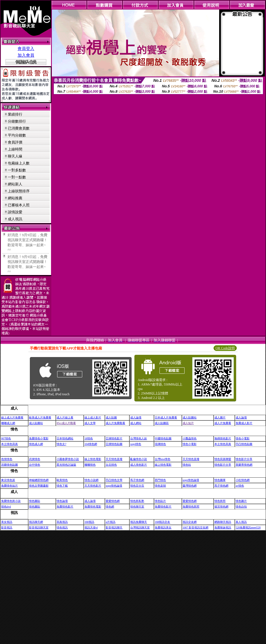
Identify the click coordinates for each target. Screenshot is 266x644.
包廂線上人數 (19, 163)
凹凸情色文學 (114, 480)
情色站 (187, 465)
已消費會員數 (19, 128)
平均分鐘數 (17, 135)
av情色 (240, 486)
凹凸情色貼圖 (244, 444)
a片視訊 (110, 522)
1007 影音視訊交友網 (196, 527)
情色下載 (62, 486)
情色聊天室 (137, 507)
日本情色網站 (65, 438)
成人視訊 (15, 219)
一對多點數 (17, 170)
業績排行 (15, 114)
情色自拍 (241, 507)
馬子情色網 (137, 480)
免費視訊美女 (163, 527)
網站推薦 (15, 198)
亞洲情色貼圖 (114, 444)
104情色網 (91, 444)
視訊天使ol (91, 527)
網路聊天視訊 (223, 522)
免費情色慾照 (191, 507)
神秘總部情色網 (39, 480)
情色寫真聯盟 (223, 459)
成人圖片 (220, 417)
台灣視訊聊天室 (140, 527)
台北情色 (111, 465)
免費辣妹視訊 (223, 527)
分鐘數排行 (17, 121)
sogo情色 (136, 444)
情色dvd (6, 507)
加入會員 (26, 55)
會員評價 (15, 142)
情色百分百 (137, 486)
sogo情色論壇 (191, 480)
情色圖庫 (220, 480)
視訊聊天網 (36, 522)
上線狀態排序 (19, 191)
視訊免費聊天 (139, 522)
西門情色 (160, 480)
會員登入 (26, 49)
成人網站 (136, 423)
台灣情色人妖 (139, 438)
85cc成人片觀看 (66, 423)
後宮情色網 (221, 507)
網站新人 (15, 184)
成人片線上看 (65, 417)
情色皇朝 (160, 486)
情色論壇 (62, 501)
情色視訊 (62, 527)
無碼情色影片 (223, 438)
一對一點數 (17, 177)
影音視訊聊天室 (39, 527)
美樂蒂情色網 (244, 465)
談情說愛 (15, 212)
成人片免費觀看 (115, 423)
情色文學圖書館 (39, 486)
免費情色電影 (93, 507)
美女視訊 (7, 522)
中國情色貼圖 (163, 438)
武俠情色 (35, 459)
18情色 (89, 438)
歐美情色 (62, 480)
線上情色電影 (93, 459)
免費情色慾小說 (11, 501)
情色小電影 (243, 438)
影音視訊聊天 (114, 527)
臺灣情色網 (190, 486)
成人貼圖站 (190, 417)
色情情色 (7, 459)
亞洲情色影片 (114, 438)
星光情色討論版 (66, 465)
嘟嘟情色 (90, 465)
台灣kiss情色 (163, 459)
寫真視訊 (62, 522)
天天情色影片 (93, 486)
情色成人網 (36, 444)
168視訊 (89, 522)
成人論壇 (136, 417)
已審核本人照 (19, 205)
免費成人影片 (244, 423)
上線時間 (15, 149)
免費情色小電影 (39, 438)
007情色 (6, 438)
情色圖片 (241, 501)
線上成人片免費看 (12, 417)
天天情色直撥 (114, 459)
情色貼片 (160, 501)
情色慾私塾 (137, 501)
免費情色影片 (65, 507)
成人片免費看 (223, 423)
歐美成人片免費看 (40, 417)
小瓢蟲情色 (190, 438)
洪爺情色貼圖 (9, 465)
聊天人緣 (15, 156)
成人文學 (90, 423)
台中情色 (35, 465)
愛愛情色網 (113, 501)
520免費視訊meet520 (248, 527)
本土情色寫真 (9, 444)
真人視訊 (241, 522)
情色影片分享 (244, 459)
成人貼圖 (111, 417)
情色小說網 (91, 480)
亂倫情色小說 (139, 459)
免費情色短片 (9, 486)
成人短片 (188, 423)
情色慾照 (220, 501)
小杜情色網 (243, 480)
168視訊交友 (162, 522)
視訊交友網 (190, 522)
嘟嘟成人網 (8, 423)
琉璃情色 (160, 444)
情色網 (110, 507)
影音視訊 (7, 527)
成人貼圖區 (162, 423)
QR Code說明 (225, 348)
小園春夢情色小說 (68, 459)
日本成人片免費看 (166, 417)
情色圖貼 (35, 501)
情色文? (61, 444)
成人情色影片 (139, 465)
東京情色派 (8, 480)
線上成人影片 (93, 417)
